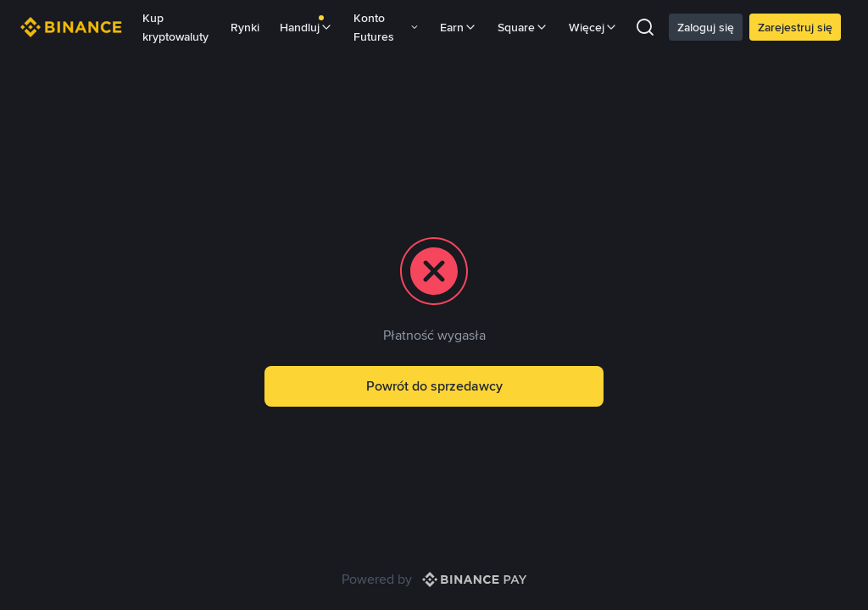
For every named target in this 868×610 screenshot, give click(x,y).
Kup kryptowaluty (175, 27)
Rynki (245, 27)
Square (523, 27)
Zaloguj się (706, 27)
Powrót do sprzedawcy (434, 386)
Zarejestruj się (795, 27)
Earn (459, 27)
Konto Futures (387, 27)
